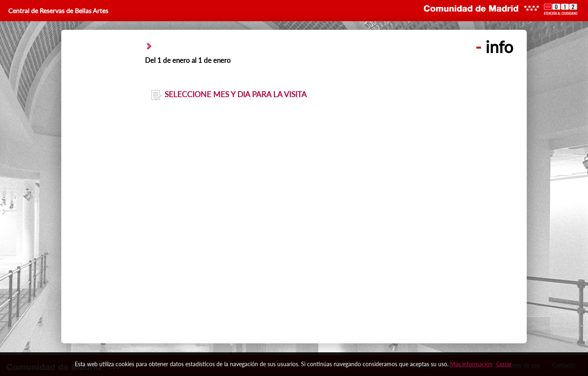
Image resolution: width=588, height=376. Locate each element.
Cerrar (504, 364)
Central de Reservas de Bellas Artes (57, 10)
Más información (471, 364)
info (494, 47)
